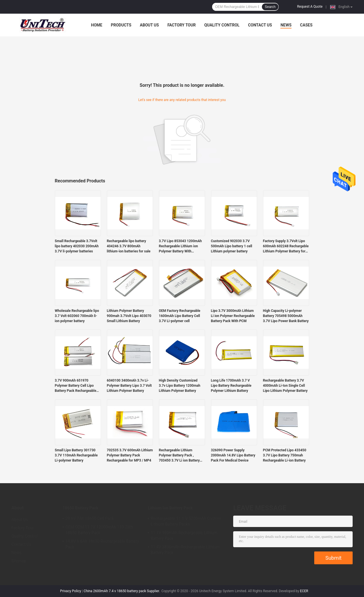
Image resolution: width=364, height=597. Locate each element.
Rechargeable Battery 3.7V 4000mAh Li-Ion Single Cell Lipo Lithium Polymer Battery (285, 386)
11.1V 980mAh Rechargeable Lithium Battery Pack (184, 536)
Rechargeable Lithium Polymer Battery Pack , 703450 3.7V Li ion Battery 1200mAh (179, 456)
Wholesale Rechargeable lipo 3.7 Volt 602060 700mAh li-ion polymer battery (77, 316)
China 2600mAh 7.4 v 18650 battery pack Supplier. (122, 591)
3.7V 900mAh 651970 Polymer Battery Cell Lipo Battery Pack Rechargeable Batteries (76, 386)
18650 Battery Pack (80, 508)
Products (121, 25)
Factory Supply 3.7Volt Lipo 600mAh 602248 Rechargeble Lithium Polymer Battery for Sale (286, 246)
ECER (304, 591)
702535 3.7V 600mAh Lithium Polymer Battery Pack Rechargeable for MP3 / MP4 (130, 455)
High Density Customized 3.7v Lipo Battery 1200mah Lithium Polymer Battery (180, 386)
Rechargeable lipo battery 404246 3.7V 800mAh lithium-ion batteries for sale (129, 246)
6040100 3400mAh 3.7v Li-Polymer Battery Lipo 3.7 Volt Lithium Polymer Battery (129, 386)
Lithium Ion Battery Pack (170, 508)
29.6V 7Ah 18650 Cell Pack (90, 518)
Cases (306, 25)
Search (270, 7)
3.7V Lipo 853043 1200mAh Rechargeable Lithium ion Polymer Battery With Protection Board (180, 246)
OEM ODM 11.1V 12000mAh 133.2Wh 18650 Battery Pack (99, 530)
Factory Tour (182, 25)
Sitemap (19, 561)
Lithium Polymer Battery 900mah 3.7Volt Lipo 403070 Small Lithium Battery (129, 316)
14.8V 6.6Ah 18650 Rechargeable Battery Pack (102, 544)
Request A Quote (310, 7)
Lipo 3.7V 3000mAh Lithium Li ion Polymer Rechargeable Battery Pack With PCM (233, 316)
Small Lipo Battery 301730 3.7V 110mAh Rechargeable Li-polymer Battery (76, 455)
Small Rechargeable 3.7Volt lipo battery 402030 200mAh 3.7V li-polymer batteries (77, 246)
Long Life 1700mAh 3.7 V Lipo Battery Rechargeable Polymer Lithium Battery (231, 386)
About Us (149, 25)
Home (97, 25)
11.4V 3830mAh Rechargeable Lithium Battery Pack (185, 550)
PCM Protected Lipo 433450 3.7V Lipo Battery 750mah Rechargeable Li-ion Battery (285, 455)
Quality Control (222, 25)
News (286, 25)
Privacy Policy (71, 591)
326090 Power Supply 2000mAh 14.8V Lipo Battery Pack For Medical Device (233, 455)
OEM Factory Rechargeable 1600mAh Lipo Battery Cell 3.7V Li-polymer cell (180, 316)
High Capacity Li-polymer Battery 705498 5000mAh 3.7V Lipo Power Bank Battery (286, 316)
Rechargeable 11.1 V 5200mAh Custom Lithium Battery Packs (186, 521)
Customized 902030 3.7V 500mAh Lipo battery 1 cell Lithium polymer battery (232, 246)
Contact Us (260, 25)
